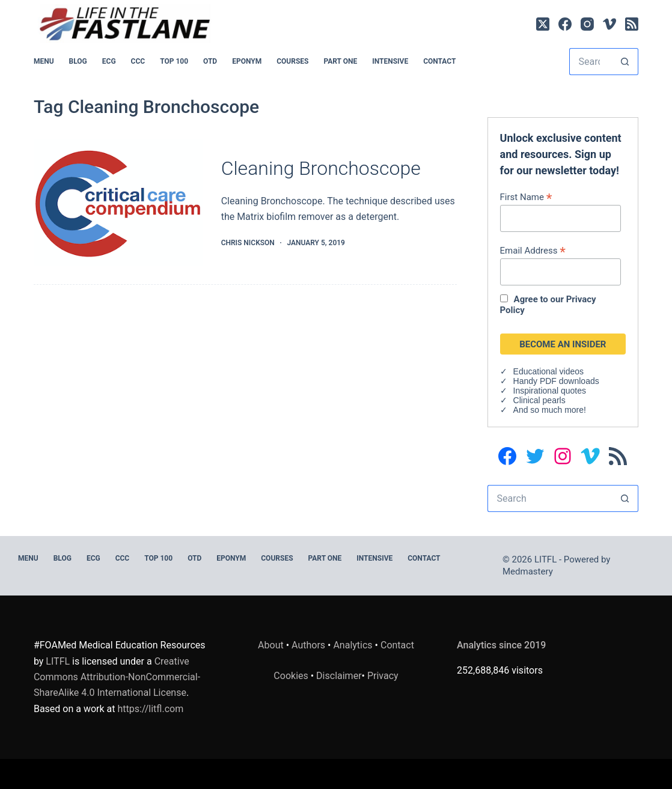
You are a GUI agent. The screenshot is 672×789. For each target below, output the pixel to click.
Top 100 (174, 61)
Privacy (383, 676)
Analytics (353, 645)
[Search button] (625, 62)
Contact (439, 61)
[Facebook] (565, 24)
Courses (292, 61)
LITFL (58, 661)
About (271, 645)
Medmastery (528, 571)
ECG (109, 61)
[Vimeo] (609, 24)
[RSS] (632, 24)
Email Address (533, 250)
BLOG (78, 61)
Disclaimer (339, 676)
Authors (308, 645)
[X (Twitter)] (543, 24)
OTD (210, 61)
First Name (526, 197)
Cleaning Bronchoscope (321, 168)
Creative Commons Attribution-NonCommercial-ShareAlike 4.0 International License (117, 677)
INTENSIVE (390, 61)
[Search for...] (591, 62)
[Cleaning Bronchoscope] (118, 203)
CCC (138, 61)
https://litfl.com (150, 709)
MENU (44, 61)
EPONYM (247, 61)
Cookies (292, 676)
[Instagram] (587, 24)
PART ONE (340, 61)
